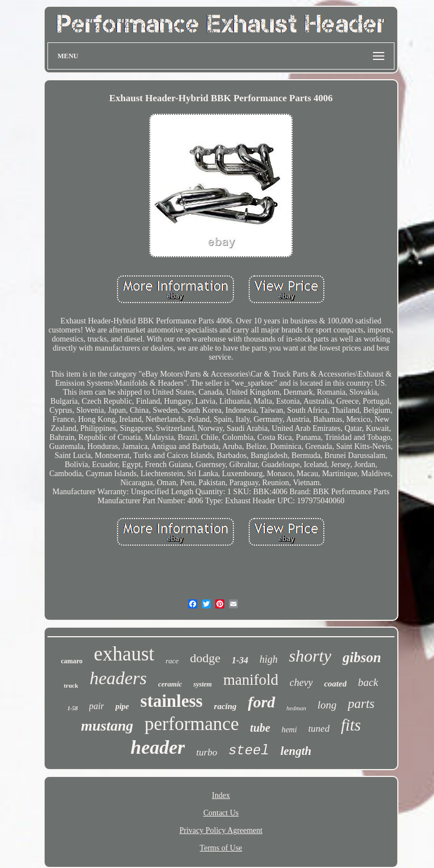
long (327, 705)
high (268, 659)
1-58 (72, 708)
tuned (319, 729)
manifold (251, 680)
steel (249, 751)
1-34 (240, 660)
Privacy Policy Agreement (221, 830)
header (158, 747)
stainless (171, 701)
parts (361, 704)
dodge (205, 658)
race (172, 661)
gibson (362, 657)
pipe (122, 707)
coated (335, 684)
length (296, 751)
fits (351, 725)
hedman (296, 708)
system (203, 684)
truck (71, 685)
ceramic (170, 684)
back (368, 682)
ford (262, 702)
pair (97, 706)
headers (118, 678)
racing (225, 706)
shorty (310, 656)
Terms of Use (221, 848)
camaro (72, 661)
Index (221, 795)
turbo (207, 752)
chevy (301, 683)
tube (261, 728)
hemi (289, 730)
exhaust (124, 654)
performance (192, 724)
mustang (107, 726)
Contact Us (221, 813)
